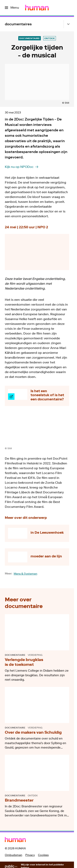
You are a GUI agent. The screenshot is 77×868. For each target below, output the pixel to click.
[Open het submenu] (68, 24)
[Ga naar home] (37, 8)
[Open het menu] (12, 8)
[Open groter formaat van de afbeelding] (37, 429)
